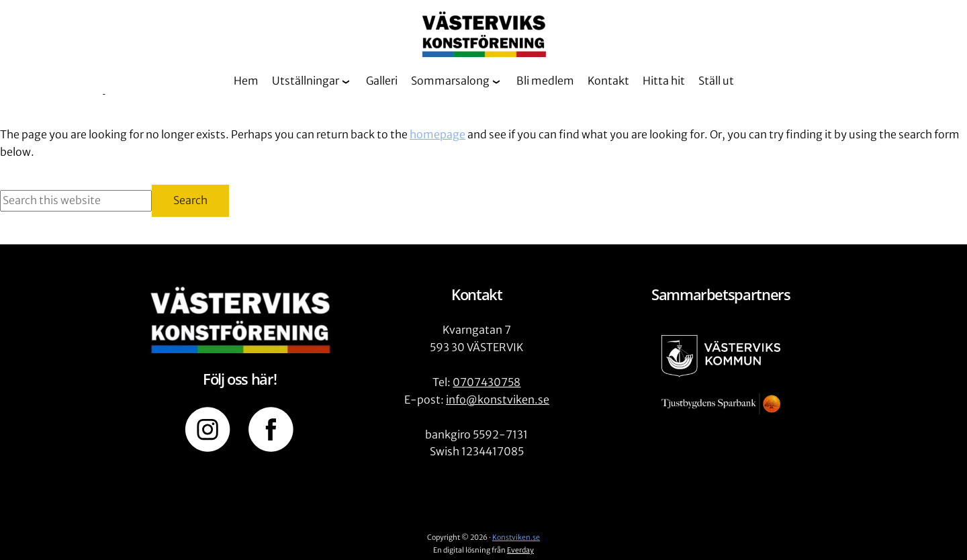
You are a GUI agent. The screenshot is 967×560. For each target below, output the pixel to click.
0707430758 (487, 382)
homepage (438, 134)
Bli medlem (545, 81)
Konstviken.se (516, 538)
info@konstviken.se (498, 400)
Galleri (382, 81)
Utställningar (306, 81)
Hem (246, 81)
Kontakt (608, 81)
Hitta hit (664, 81)
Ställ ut (716, 81)
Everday (520, 550)
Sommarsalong (450, 81)
